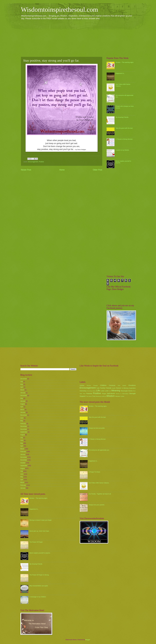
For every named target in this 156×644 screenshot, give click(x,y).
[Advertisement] (78, 38)
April (22, 387)
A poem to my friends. (122, 150)
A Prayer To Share (94, 472)
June (22, 418)
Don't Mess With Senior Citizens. (99, 483)
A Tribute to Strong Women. (124, 139)
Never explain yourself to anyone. (40, 553)
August (23, 404)
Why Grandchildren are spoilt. (39, 586)
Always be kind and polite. (97, 428)
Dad (119, 385)
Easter (124, 385)
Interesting (83, 391)
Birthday (89, 386)
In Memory (125, 388)
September (24, 432)
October (23, 463)
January (23, 393)
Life (98, 390)
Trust (94, 396)
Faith (98, 388)
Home (62, 170)
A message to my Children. (38, 597)
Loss (102, 391)
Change (95, 385)
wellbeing (104, 396)
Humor (119, 388)
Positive (41, 162)
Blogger (88, 640)
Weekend (98, 396)
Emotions (132, 385)
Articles (82, 385)
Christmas (112, 385)
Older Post (97, 170)
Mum (134, 391)
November (24, 429)
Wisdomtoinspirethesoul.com (60, 9)
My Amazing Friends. (122, 117)
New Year (83, 394)
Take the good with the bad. (124, 128)
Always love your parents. (97, 505)
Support (83, 396)
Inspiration (132, 388)
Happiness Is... (120, 73)
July (22, 381)
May (22, 384)
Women (118, 396)
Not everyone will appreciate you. (99, 450)
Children (103, 385)
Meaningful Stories (127, 391)
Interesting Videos (91, 391)
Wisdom (111, 396)
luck (110, 391)
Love (107, 391)
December (24, 379)
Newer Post (26, 170)
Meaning (116, 390)
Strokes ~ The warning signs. (125, 62)
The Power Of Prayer (36, 542)
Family (103, 388)
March (22, 390)
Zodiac (122, 396)
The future (89, 396)
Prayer (104, 394)
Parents (89, 393)
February (23, 424)
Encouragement (33, 162)
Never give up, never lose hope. (39, 531)
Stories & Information (122, 394)
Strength (132, 393)
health (114, 388)
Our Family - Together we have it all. (100, 494)
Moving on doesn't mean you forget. (41, 520)
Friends (109, 388)
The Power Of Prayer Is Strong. (39, 575)
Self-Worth (111, 393)
